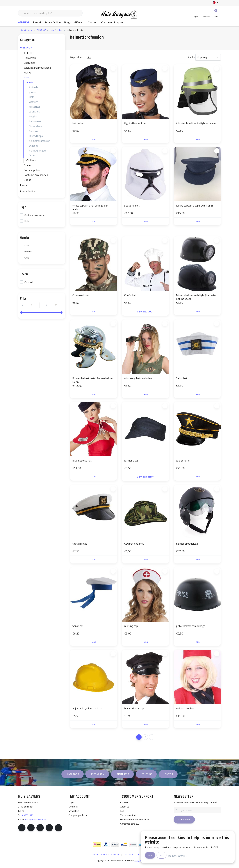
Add (94, 140)
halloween (35, 121)
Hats (26, 77)
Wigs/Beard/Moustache (37, 68)
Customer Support (112, 22)
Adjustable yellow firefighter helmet (196, 123)
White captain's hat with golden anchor (90, 208)
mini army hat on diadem (138, 379)
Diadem (33, 146)
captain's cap (80, 545)
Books (27, 180)
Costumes (29, 63)
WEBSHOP (24, 22)
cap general (183, 462)
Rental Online (53, 22)
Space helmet (132, 206)
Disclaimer (129, 858)
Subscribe (184, 823)
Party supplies (32, 170)
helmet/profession (75, 30)
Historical (34, 107)
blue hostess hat (82, 462)
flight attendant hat (135, 123)
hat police (78, 123)
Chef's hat (130, 296)
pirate (32, 92)
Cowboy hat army (134, 545)
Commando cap (81, 296)
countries (34, 112)
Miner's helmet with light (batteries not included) (196, 298)
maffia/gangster (38, 151)
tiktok (169, 778)
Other (32, 155)
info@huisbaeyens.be (36, 823)
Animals (33, 87)
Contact (93, 22)
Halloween (30, 58)
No (170, 856)
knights (33, 116)
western (34, 102)
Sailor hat (182, 379)
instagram (98, 778)
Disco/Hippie (36, 136)
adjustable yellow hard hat (87, 711)
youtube (147, 778)
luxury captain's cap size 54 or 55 (195, 206)
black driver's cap (134, 711)
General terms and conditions (106, 858)
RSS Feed (143, 858)
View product (145, 313)
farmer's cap (131, 462)
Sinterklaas (35, 126)
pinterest (123, 778)
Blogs (68, 22)
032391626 (28, 819)
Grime (27, 165)
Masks (28, 73)
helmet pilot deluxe (187, 545)
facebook (73, 778)
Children (31, 160)
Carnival (34, 131)
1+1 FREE (29, 53)
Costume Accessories (36, 175)
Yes (159, 856)
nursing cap (131, 628)
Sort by (191, 57)
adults (30, 82)
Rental (37, 22)
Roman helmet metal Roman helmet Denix (93, 381)
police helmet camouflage (191, 628)
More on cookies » (186, 856)
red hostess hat (185, 711)
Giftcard (79, 22)
